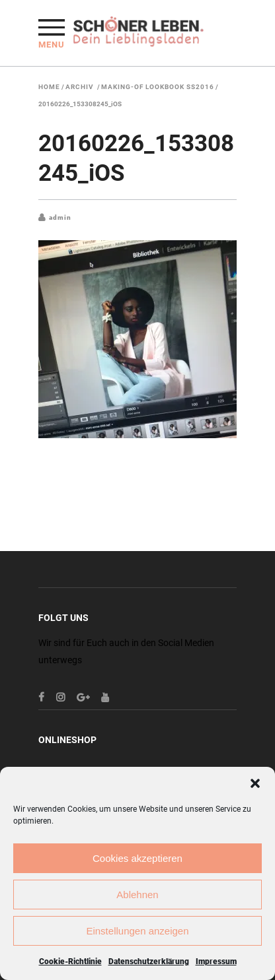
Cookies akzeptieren (137, 858)
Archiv (80, 87)
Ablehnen (137, 895)
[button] (255, 783)
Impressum (216, 962)
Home (49, 87)
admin (60, 217)
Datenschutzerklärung (149, 962)
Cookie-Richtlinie (70, 962)
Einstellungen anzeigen (137, 931)
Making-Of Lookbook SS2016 (158, 87)
